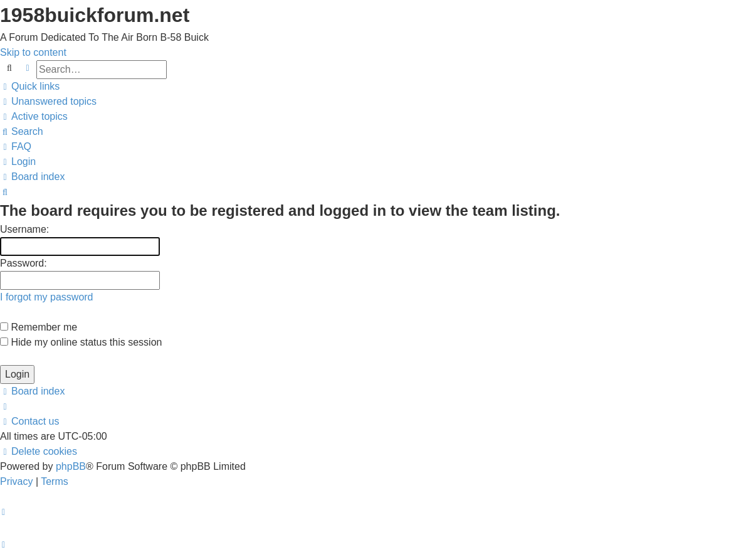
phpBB (71, 466)
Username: (24, 229)
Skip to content (33, 52)
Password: (24, 263)
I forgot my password (47, 297)
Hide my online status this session (81, 342)
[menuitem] (48, 101)
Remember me (39, 327)
